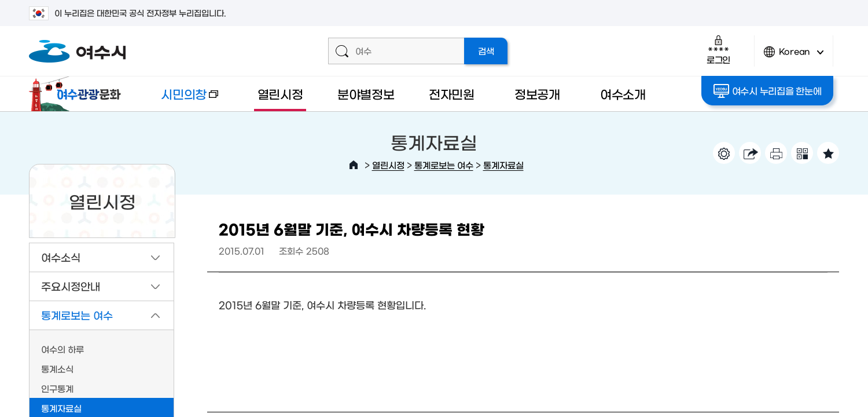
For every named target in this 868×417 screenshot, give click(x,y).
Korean (794, 56)
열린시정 (280, 94)
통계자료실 (503, 165)
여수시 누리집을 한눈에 (768, 91)
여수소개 (623, 94)
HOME (354, 165)
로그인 (718, 50)
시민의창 (180, 99)
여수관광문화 (78, 94)
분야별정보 (366, 94)
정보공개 (537, 94)
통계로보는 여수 (444, 165)
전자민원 (452, 94)
